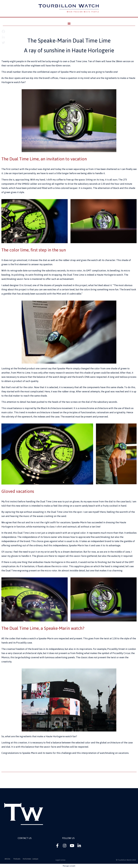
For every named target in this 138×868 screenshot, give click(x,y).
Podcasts (17, 859)
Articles (7, 859)
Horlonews (27, 859)
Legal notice (60, 860)
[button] (69, 23)
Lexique (35, 859)
